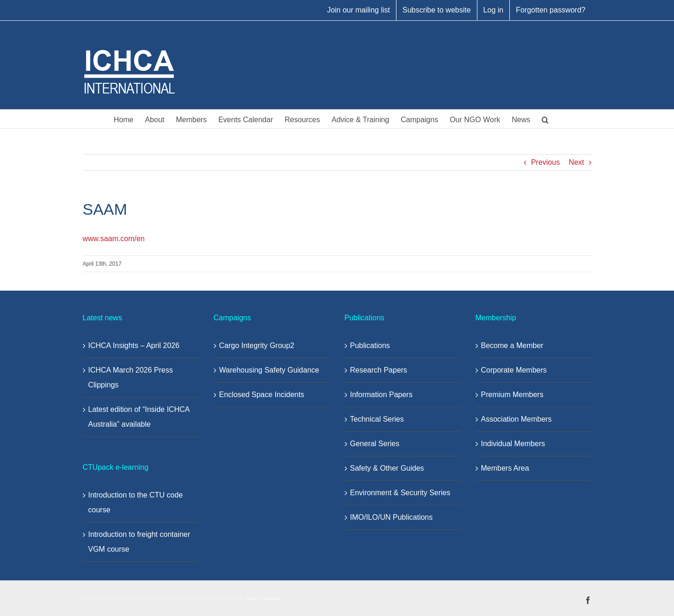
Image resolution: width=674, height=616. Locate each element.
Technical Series (377, 419)
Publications (370, 345)
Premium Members (512, 395)
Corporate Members (514, 370)
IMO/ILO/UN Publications (392, 517)
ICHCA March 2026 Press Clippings (131, 377)
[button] (545, 119)
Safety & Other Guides (387, 468)
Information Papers (381, 395)
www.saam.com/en (114, 239)
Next (577, 162)
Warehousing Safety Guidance (269, 370)
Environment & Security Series (400, 493)
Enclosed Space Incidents (262, 395)
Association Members (516, 419)
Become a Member (512, 345)
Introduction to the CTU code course (136, 502)
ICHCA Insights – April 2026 (134, 345)
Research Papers (379, 370)
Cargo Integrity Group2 (257, 345)
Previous (545, 162)
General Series (375, 444)
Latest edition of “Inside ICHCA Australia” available (139, 417)
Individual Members (513, 444)
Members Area (505, 468)
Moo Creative (263, 598)
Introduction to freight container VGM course (139, 542)
